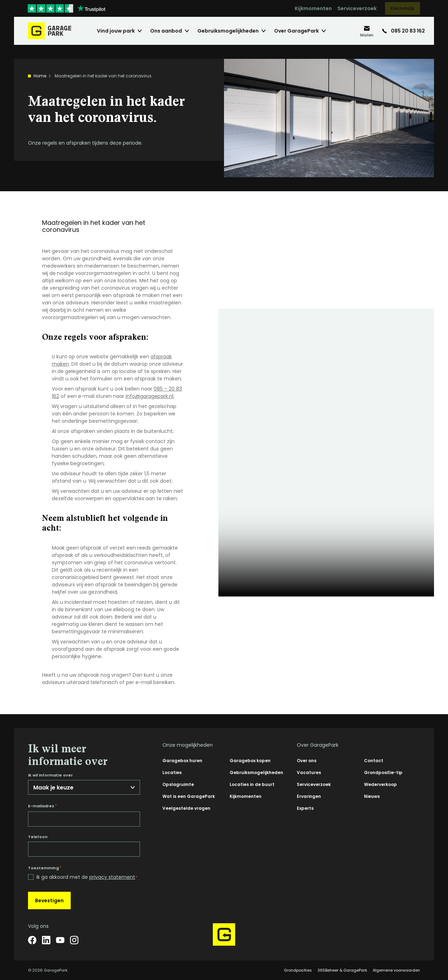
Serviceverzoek (357, 8)
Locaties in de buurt (252, 784)
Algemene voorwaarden (396, 970)
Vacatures (309, 772)
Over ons (307, 761)
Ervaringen (309, 796)
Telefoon (38, 837)
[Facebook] (32, 940)
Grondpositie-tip (383, 772)
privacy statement (112, 877)
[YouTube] (60, 940)
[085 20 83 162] (404, 31)
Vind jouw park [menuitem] (116, 31)
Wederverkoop (380, 784)
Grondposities (298, 970)
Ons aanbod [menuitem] (166, 31)
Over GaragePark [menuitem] (296, 31)
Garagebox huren (182, 761)
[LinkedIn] (46, 940)
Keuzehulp (402, 8)
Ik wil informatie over (50, 775)
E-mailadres (42, 806)
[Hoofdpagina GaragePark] (50, 31)
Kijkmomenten (313, 8)
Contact (374, 761)
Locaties (172, 772)
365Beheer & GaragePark (342, 970)
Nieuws (372, 796)
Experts (305, 808)
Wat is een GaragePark (189, 796)
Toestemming (45, 868)
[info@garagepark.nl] (367, 31)
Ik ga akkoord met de (87, 877)
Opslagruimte (178, 784)
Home (40, 76)
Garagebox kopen (250, 761)
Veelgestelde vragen (186, 808)
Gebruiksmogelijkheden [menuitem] (228, 31)
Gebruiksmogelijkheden (256, 772)
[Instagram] (74, 940)
